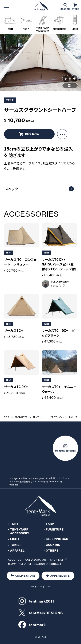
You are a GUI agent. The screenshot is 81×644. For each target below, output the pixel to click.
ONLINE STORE (23, 576)
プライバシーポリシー (41, 586)
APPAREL (17, 551)
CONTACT (55, 564)
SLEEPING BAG (57, 539)
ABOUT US (14, 559)
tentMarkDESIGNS (41, 613)
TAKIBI (15, 545)
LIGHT (15, 539)
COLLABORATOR (36, 559)
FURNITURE (55, 529)
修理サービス (16, 564)
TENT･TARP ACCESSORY (20, 531)
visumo (14, 485)
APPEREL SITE (58, 576)
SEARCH (65, 7)
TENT (36, 417)
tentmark (32, 625)
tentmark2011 (36, 601)
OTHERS (52, 551)
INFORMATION (36, 564)
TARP (50, 524)
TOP (7, 417)
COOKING (53, 545)
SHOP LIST (57, 559)
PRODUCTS (21, 417)
